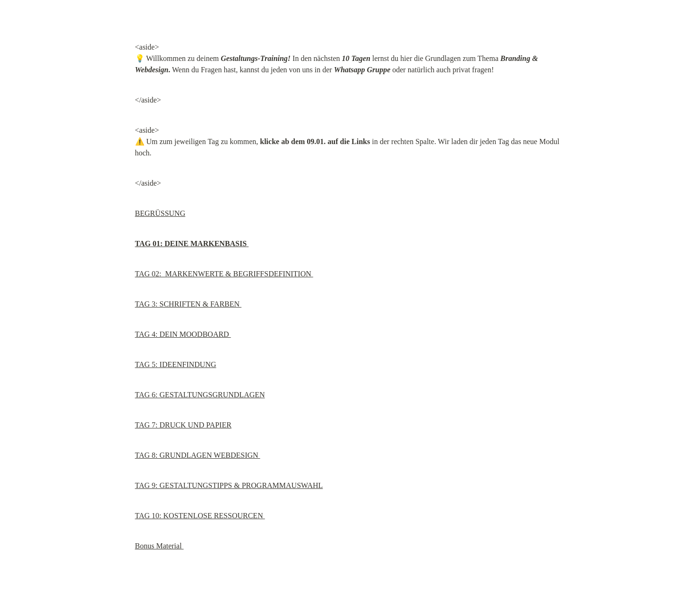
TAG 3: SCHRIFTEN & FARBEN (189, 304)
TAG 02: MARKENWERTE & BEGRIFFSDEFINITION (224, 274)
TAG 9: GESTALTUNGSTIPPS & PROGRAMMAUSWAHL (229, 485)
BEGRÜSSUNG (160, 213)
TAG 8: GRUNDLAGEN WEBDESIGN (198, 455)
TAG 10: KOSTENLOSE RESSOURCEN (200, 516)
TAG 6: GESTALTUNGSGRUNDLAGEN (200, 395)
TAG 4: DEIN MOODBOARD (183, 334)
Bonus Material (159, 546)
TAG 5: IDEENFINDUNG (176, 364)
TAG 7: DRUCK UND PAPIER (183, 425)
